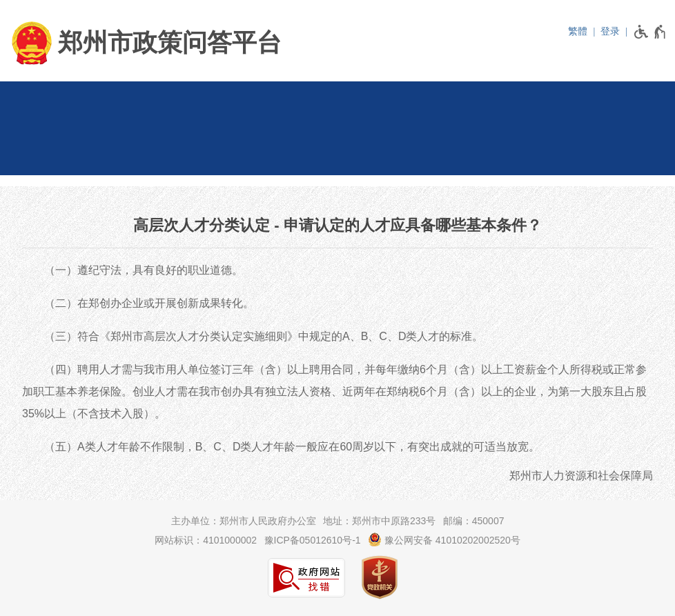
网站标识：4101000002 (206, 540)
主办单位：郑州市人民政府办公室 (244, 521)
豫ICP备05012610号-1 (313, 540)
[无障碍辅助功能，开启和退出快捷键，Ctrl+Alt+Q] (650, 32)
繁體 (578, 31)
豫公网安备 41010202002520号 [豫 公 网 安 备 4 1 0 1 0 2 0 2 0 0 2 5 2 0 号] (444, 539)
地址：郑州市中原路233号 (379, 521)
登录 (610, 31)
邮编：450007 (474, 521)
